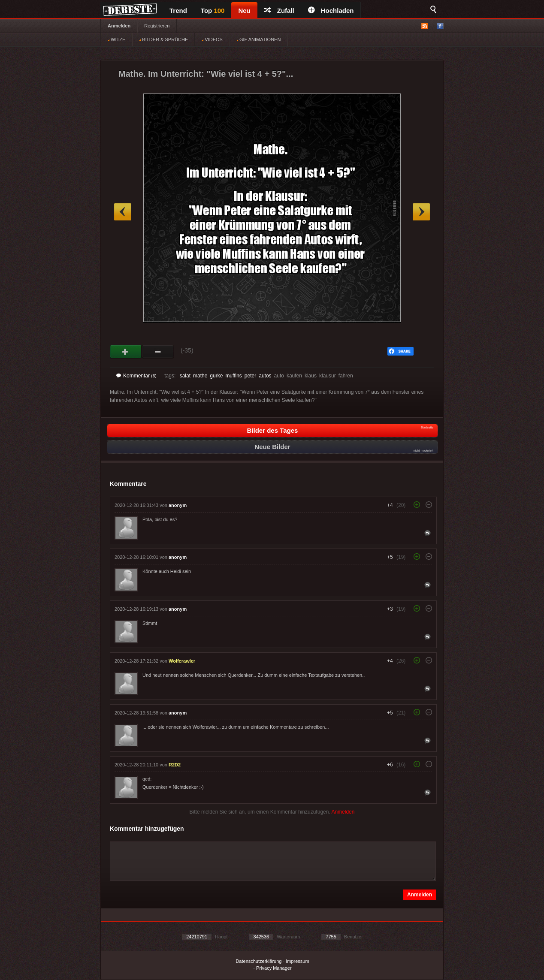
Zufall (279, 11)
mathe (200, 376)
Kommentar (136, 376)
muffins (233, 376)
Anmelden (119, 26)
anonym (178, 505)
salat (185, 376)
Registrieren (157, 26)
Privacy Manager (274, 968)
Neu (244, 11)
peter (250, 376)
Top (213, 11)
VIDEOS (212, 39)
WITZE (116, 39)
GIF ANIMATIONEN (258, 39)
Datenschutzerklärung (258, 961)
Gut (126, 352)
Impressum (297, 961)
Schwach (158, 352)
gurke (216, 376)
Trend (178, 11)
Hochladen (331, 11)
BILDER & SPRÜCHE (163, 39)
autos (265, 376)
